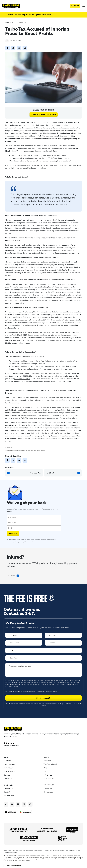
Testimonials (49, 779)
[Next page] (63, 473)
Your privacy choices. (14, 866)
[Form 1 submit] (43, 698)
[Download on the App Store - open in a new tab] (10, 812)
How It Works (9, 771)
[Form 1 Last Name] (63, 635)
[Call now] (75, 6)
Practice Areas (9, 764)
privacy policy (52, 692)
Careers (7, 775)
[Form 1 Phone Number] (24, 643)
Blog (13, 22)
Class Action (21, 22)
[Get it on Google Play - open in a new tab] (25, 812)
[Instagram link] (24, 804)
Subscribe (13, 533)
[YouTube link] (18, 804)
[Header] (11, 6)
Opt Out (7, 792)
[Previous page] (24, 473)
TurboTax (17, 128)
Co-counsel (48, 792)
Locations (7, 761)
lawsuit (12, 356)
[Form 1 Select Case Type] (43, 658)
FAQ (45, 771)
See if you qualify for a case (44, 115)
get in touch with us (39, 165)
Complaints (8, 788)
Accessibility (49, 785)
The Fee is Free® (50, 764)
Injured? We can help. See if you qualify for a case (29, 15)
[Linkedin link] (30, 804)
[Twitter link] (6, 804)
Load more (11, 576)
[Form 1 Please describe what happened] (43, 670)
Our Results (8, 768)
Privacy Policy (34, 539)
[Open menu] (84, 6)
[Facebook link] (12, 804)
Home (7, 22)
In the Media (48, 775)
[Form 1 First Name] (24, 635)
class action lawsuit (22, 379)
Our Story (47, 761)
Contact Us (8, 779)
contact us (49, 376)
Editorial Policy (9, 796)
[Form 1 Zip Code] (63, 643)
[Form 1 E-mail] (43, 650)
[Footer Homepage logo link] (43, 729)
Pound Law (48, 788)
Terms (33, 692)
